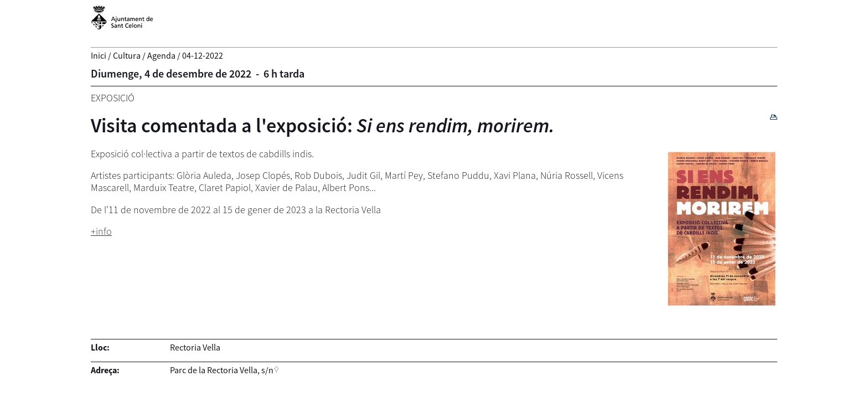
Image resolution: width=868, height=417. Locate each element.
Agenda (161, 55)
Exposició (113, 98)
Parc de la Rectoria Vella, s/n (222, 370)
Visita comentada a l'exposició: (323, 125)
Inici (99, 55)
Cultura (127, 55)
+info (101, 231)
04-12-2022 (203, 55)
